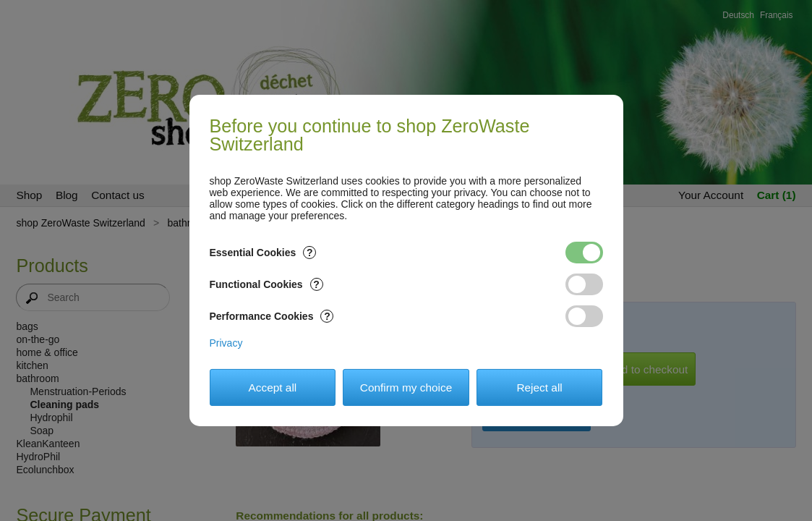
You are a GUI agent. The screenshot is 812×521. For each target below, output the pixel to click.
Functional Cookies (266, 284)
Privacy (226, 343)
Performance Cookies (272, 316)
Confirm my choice (406, 387)
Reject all (539, 387)
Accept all (273, 387)
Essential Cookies (263, 253)
